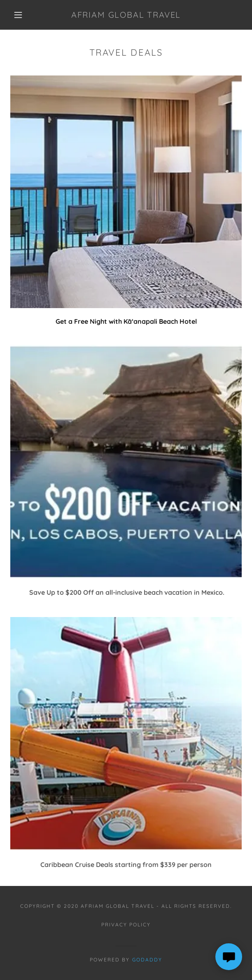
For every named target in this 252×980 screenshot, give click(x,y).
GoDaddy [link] (147, 960)
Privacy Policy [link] (126, 925)
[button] (21, 15)
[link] (126, 15)
